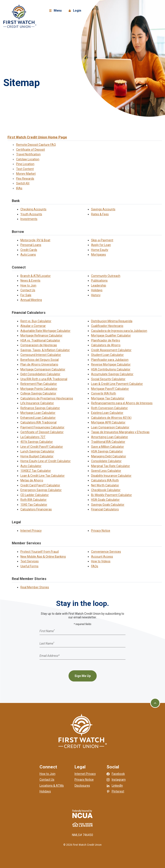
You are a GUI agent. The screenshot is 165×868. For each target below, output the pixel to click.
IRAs (19, 188)
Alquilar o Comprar (33, 326)
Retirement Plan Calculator (39, 384)
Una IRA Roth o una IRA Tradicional (44, 379)
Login (75, 11)
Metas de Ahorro (32, 480)
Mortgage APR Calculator (108, 422)
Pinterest (118, 791)
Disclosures (82, 786)
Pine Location (25, 164)
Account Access (102, 557)
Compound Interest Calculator (41, 355)
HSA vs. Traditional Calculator (40, 340)
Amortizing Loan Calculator (110, 437)
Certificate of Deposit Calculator (42, 432)
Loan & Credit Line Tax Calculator (43, 476)
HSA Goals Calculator (105, 500)
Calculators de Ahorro (106, 345)
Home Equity (100, 250)
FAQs (95, 566)
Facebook (118, 774)
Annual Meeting (31, 300)
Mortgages (99, 255)
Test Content (25, 169)
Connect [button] (48, 767)
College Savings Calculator (38, 393)
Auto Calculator (31, 466)
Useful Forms (29, 566)
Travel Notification (28, 154)
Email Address (50, 656)
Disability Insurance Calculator (111, 476)
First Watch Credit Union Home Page (37, 137)
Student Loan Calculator (107, 355)
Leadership (99, 285)
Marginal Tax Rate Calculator (111, 466)
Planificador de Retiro (106, 340)
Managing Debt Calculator (109, 456)
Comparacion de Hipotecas (39, 345)
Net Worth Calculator (105, 485)
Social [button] (113, 767)
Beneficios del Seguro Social (40, 360)
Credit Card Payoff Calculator (40, 485)
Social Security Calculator (108, 379)
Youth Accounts (31, 214)
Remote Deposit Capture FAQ (36, 145)
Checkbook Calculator (106, 490)
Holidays (97, 290)
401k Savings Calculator (37, 442)
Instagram (119, 780)
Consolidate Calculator (106, 461)
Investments (29, 219)
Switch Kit (23, 183)
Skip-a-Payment (102, 240)
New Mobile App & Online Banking (43, 557)
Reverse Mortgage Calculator (111, 364)
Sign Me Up (83, 676)
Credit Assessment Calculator (111, 350)
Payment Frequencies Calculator (42, 427)
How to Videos (101, 561)
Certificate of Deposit (31, 150)
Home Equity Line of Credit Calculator (46, 461)
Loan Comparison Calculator (110, 427)
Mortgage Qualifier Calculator (111, 335)
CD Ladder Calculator (35, 495)
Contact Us (28, 290)
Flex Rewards (25, 179)
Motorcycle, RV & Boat (35, 240)
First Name (47, 631)
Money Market (26, 174)
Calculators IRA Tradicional (38, 422)
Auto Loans (28, 255)
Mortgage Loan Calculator (38, 413)
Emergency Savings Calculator (41, 490)
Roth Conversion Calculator (109, 408)
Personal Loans (31, 245)
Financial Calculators (105, 509)
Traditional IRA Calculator (108, 442)
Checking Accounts (33, 209)
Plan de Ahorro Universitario (39, 364)
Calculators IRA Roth (105, 480)
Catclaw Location (28, 159)
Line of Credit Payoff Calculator (42, 447)
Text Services (30, 561)
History (96, 295)
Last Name (47, 643)
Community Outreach (106, 276)
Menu (56, 11)
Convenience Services (106, 552)
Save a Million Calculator (108, 447)
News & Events (30, 281)
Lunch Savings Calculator (37, 451)
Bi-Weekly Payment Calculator (112, 495)
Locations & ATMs (52, 786)
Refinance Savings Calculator (40, 408)
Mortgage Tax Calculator (108, 398)
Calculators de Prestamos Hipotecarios (47, 398)
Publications (99, 281)
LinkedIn (117, 786)
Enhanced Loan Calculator (38, 418)
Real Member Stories (35, 587)
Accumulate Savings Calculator (112, 374)
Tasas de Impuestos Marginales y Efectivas (120, 432)
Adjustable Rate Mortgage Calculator (45, 331)
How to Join (28, 285)
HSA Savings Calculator (107, 451)
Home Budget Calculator (37, 456)
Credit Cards (29, 250)
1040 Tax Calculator (34, 505)
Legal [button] (80, 767)
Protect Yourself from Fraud (40, 552)
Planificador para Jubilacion (110, 360)
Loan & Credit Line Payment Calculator (117, 384)
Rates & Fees (100, 214)
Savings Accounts (103, 209)
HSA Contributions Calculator (111, 369)
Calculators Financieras (36, 509)
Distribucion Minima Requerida (112, 321)
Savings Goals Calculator (108, 505)
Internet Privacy (31, 531)
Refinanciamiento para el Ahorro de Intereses (122, 403)
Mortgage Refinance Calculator (41, 335)
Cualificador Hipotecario (107, 326)
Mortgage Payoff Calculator (110, 389)
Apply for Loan (101, 245)
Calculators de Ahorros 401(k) (111, 418)
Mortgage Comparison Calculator (43, 369)
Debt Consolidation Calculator (40, 374)
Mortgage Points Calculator (39, 389)
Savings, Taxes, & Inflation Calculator (45, 350)
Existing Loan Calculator (107, 413)
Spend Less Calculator (106, 471)
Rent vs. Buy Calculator (36, 321)
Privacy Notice (101, 531)
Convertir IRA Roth (104, 393)
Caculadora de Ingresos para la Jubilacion (119, 331)
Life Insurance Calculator (37, 403)
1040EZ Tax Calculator (36, 471)
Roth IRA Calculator (34, 500)
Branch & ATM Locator (36, 276)
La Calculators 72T (33, 437)
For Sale (26, 295)
